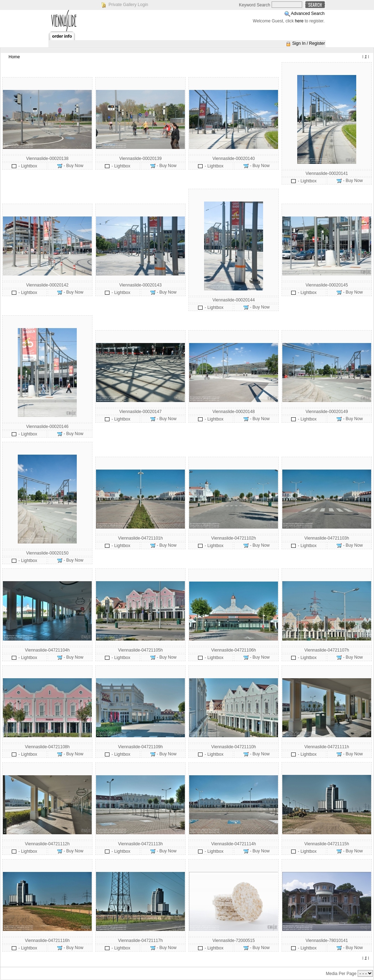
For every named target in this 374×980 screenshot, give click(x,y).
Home (14, 57)
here (299, 21)
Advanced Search (308, 14)
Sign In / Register (309, 43)
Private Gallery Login (128, 5)
